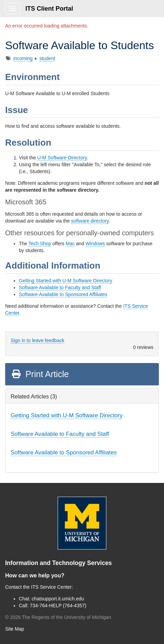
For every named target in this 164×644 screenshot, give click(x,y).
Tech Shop (40, 244)
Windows (95, 244)
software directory (90, 221)
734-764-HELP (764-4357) (58, 606)
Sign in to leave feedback (37, 340)
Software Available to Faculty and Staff (60, 287)
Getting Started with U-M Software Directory (66, 281)
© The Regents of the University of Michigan (58, 617)
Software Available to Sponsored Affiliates (63, 294)
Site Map (15, 629)
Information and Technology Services (58, 563)
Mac (70, 244)
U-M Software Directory (62, 158)
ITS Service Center (51, 587)
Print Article (40, 374)
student (47, 58)
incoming (23, 58)
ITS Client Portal (49, 9)
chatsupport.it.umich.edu (58, 599)
